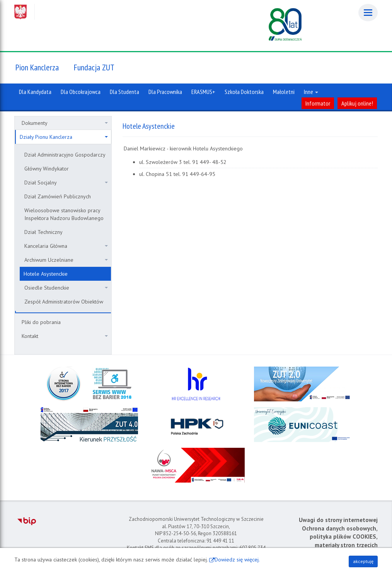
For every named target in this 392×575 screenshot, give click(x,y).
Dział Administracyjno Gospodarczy (65, 155)
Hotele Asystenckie (46, 274)
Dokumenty (65, 123)
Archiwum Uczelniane (66, 260)
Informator (318, 103)
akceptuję (363, 561)
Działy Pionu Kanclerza (64, 137)
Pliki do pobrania (41, 322)
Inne (311, 92)
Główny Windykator (47, 169)
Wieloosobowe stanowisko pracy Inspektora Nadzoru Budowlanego (64, 214)
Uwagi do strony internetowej (338, 520)
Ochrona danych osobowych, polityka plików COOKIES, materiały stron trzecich (340, 537)
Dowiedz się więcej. (237, 560)
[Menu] (368, 13)
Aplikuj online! (357, 103)
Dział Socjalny (66, 183)
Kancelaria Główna (66, 246)
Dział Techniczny (43, 232)
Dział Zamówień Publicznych (58, 196)
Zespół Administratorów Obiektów (64, 302)
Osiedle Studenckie (66, 288)
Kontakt (65, 336)
